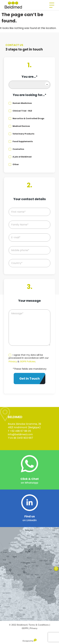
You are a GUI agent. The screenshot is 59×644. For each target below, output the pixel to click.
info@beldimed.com (20, 434)
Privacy (13, 361)
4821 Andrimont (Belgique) (24, 427)
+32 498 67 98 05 (21, 431)
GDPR (25, 628)
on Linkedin (30, 520)
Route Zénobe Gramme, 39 (24, 424)
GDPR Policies (28, 361)
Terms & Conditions (39, 625)
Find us (30, 516)
